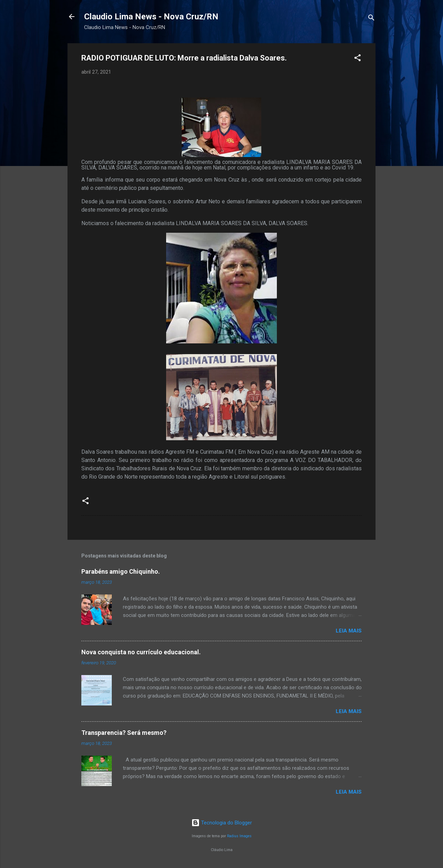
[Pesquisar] (371, 19)
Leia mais (349, 631)
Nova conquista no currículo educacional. (141, 652)
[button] (358, 59)
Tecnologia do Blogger (222, 823)
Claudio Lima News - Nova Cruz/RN (151, 17)
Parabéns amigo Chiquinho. (121, 571)
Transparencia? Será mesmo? (124, 733)
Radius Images (239, 836)
